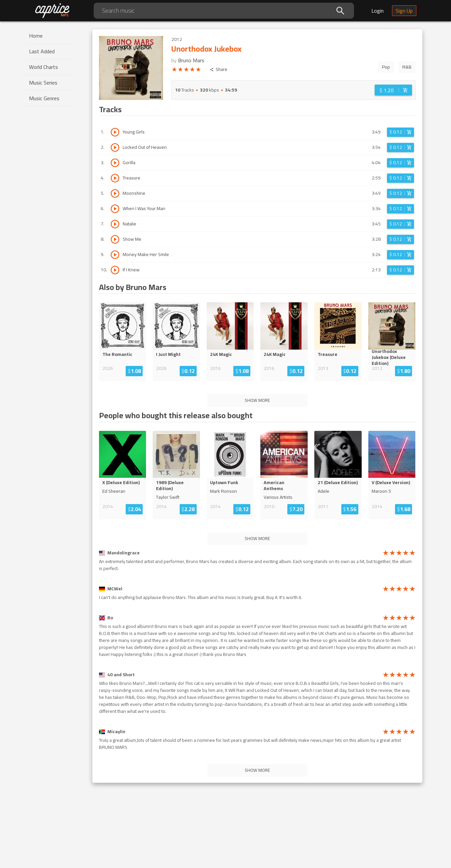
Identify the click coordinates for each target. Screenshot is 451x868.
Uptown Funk (224, 482)
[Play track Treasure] (115, 178)
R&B (407, 67)
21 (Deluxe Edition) (338, 482)
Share (218, 69)
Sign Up (404, 11)
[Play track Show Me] (115, 239)
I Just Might (168, 354)
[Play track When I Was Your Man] (115, 209)
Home (36, 36)
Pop (386, 67)
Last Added (42, 51)
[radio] (174, 71)
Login (377, 11)
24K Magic (221, 354)
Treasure (327, 354)
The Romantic (117, 354)
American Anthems (274, 485)
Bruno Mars (191, 60)
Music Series (43, 83)
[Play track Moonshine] (115, 193)
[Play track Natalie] (115, 224)
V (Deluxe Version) (391, 482)
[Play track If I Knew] (115, 270)
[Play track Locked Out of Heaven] (115, 147)
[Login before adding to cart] (393, 90)
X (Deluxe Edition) (121, 482)
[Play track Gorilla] (115, 163)
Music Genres (44, 98)
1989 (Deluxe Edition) (170, 485)
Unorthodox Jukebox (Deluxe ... (391, 357)
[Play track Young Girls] (115, 132)
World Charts (43, 67)
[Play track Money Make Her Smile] (115, 255)
